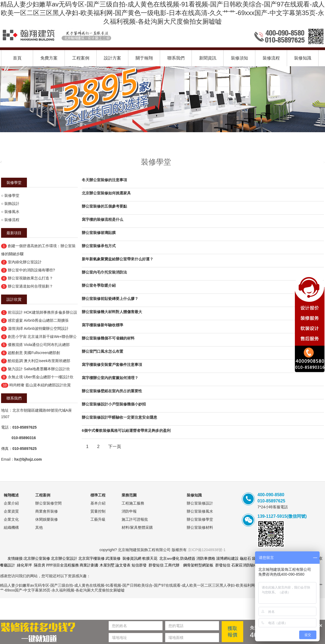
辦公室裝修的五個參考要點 (104, 206)
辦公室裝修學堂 (200, 519)
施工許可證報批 (135, 519)
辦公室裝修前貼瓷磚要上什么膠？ (110, 299)
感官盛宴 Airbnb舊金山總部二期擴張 (38, 320)
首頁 (17, 58)
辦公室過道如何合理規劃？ (30, 286)
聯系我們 (176, 58)
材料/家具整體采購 (137, 527)
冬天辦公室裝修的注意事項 (104, 180)
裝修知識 (303, 58)
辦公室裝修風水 (200, 511)
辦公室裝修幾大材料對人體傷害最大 (112, 312)
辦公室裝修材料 (200, 527)
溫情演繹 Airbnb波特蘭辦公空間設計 (38, 328)
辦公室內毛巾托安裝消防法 (104, 272)
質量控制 (98, 511)
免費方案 (49, 58)
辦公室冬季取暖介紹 (99, 285)
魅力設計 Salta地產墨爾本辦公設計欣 (39, 369)
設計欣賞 (14, 299)
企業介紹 (11, 503)
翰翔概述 (11, 495)
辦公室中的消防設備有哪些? (31, 270)
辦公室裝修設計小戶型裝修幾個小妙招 (114, 404)
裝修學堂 (14, 183)
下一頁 (115, 447)
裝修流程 (271, 58)
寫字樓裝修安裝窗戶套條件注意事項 (112, 365)
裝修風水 (12, 212)
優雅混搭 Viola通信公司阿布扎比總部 (39, 345)
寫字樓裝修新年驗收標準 (103, 325)
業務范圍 (129, 495)
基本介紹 (98, 503)
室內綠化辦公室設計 (25, 262)
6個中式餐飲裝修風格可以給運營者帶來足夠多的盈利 (126, 430)
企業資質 (11, 511)
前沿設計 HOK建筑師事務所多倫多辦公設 (43, 312)
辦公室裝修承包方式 (99, 246)
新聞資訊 (208, 58)
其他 (39, 527)
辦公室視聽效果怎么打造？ (30, 278)
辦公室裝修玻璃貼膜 (99, 233)
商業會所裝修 (47, 511)
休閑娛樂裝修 (47, 519)
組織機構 (11, 527)
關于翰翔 (144, 58)
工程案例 (81, 58)
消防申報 (129, 511)
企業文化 (11, 519)
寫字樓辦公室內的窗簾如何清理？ (110, 378)
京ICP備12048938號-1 (207, 550)
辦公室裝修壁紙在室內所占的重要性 (112, 391)
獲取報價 (232, 632)
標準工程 (98, 495)
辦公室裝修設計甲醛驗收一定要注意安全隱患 (119, 417)
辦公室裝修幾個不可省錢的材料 (108, 338)
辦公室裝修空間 (48, 503)
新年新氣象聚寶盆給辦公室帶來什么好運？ (118, 259)
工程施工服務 (133, 503)
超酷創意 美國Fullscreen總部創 (34, 353)
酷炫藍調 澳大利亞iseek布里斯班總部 (39, 361)
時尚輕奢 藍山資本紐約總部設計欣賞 (40, 385)
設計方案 (112, 58)
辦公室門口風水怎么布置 (103, 351)
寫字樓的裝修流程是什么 (103, 219)
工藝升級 (98, 519)
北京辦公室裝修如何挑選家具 (106, 193)
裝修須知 (239, 58)
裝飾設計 (12, 204)
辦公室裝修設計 (200, 503)
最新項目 (14, 233)
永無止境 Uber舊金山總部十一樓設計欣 (41, 377)
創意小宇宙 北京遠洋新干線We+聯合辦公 (42, 337)
